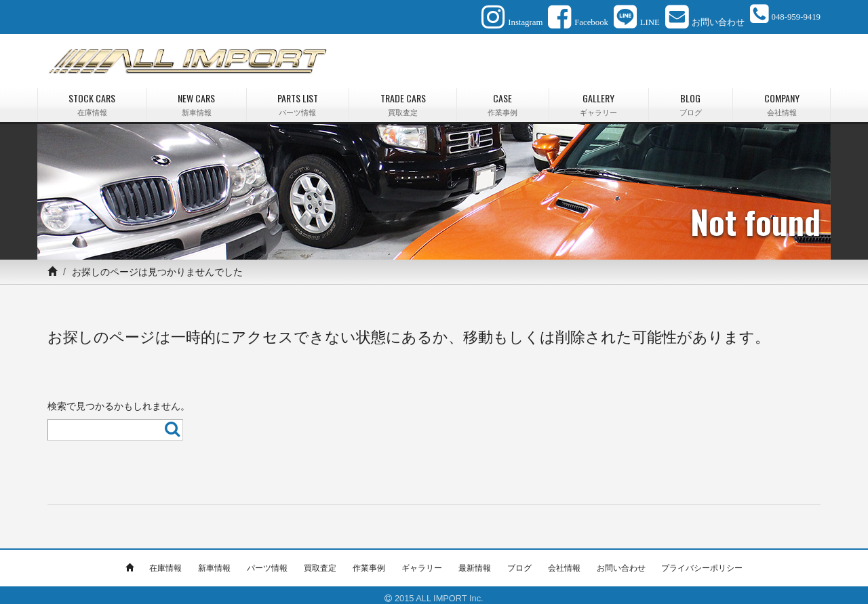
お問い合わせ (621, 561)
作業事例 (369, 561)
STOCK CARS (92, 98)
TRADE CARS (403, 98)
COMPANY (782, 98)
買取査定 (320, 561)
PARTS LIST (298, 98)
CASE (503, 98)
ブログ (519, 561)
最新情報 (475, 561)
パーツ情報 (267, 561)
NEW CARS (197, 98)
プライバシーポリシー (702, 561)
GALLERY (599, 98)
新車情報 (214, 561)
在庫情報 (165, 561)
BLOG (691, 98)
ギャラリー (422, 561)
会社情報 (564, 561)
